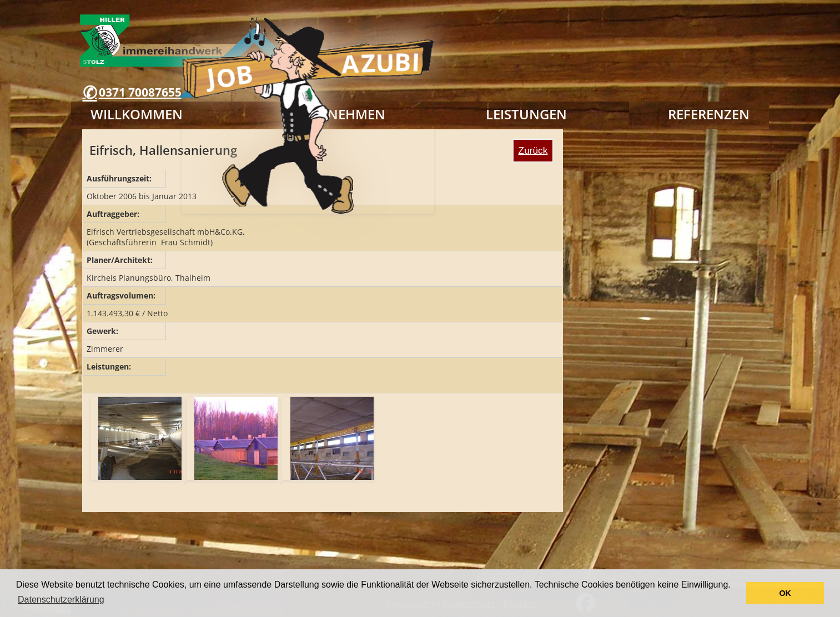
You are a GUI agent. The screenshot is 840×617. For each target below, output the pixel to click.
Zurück (533, 150)
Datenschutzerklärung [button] (61, 600)
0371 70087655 (140, 92)
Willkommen (137, 114)
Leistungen (526, 114)
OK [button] (785, 593)
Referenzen (709, 114)
